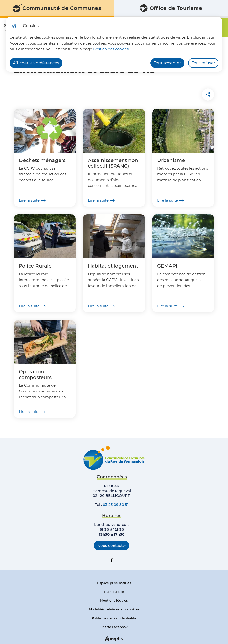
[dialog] (114, 44)
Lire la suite (32, 200)
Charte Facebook (114, 627)
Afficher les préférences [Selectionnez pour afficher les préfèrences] (36, 63)
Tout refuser (203, 63)
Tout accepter (167, 63)
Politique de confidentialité (114, 618)
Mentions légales (114, 600)
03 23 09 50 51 (116, 504)
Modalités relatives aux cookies (114, 609)
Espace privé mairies (114, 583)
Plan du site (114, 592)
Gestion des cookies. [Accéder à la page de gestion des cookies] (111, 49)
